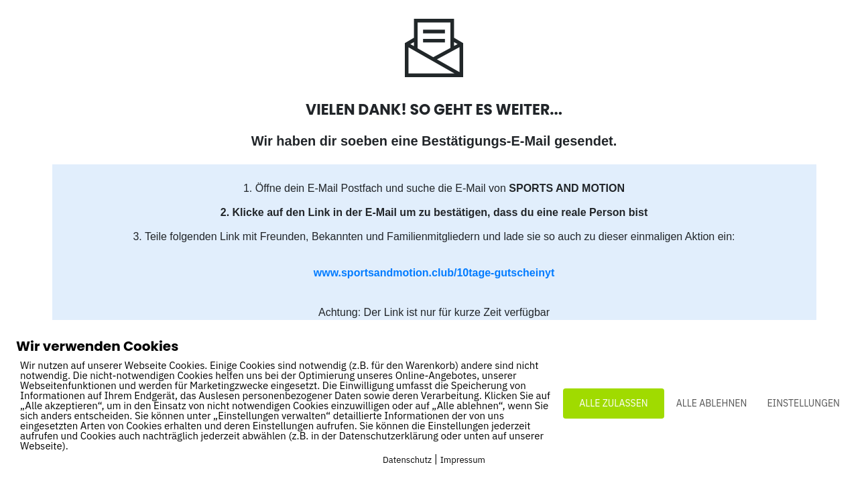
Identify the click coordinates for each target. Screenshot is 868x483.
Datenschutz (407, 460)
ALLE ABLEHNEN (712, 403)
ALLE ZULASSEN (614, 403)
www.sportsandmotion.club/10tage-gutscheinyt (434, 273)
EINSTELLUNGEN (803, 403)
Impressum (463, 460)
